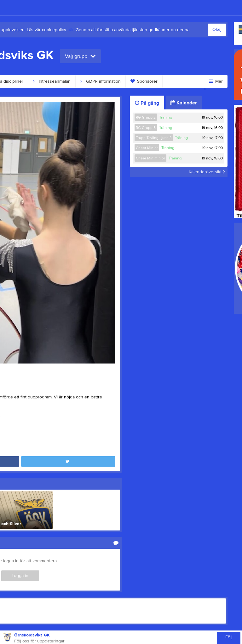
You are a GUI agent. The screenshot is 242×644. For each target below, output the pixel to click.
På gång (147, 103)
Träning (166, 117)
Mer (216, 81)
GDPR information (101, 81)
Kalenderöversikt (207, 172)
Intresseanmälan (52, 81)
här (70, 30)
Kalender (184, 103)
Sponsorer (144, 81)
